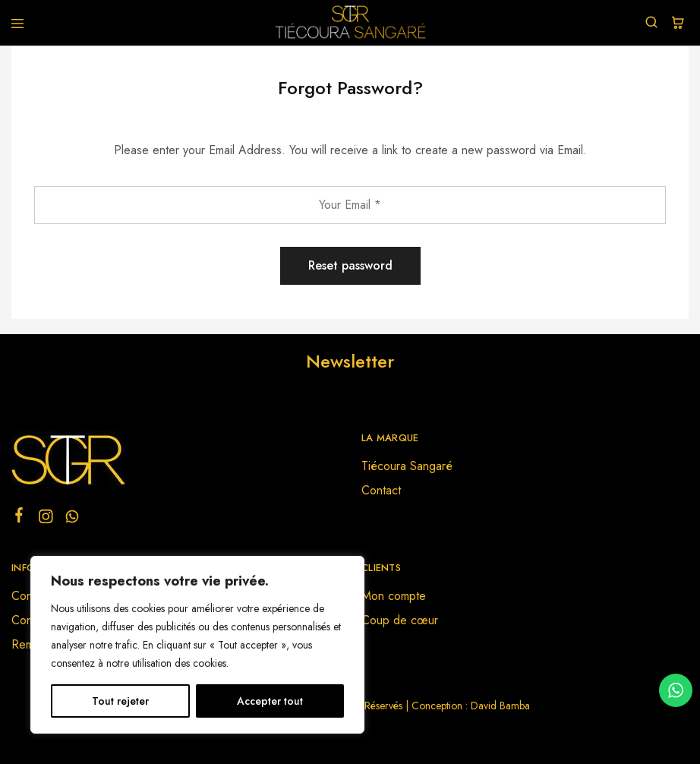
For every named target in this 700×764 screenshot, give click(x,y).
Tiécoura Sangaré (407, 466)
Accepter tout (270, 701)
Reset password (350, 265)
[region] (197, 645)
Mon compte (394, 596)
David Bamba (500, 706)
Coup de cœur (400, 620)
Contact (381, 490)
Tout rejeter (120, 701)
